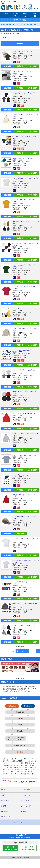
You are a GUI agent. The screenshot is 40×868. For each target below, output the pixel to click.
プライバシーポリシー (28, 815)
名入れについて (26, 804)
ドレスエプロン (17, 309)
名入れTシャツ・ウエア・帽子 (23, 30)
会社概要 (4, 798)
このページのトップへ (20, 831)
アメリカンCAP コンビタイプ (21, 350)
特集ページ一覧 (6, 825)
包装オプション (6, 809)
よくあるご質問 (26, 798)
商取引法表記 (5, 820)
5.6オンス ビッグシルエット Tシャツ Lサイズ (26, 455)
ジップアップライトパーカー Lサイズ (24, 414)
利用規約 (24, 820)
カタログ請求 (25, 809)
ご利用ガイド (5, 804)
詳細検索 (4, 815)
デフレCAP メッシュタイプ (20, 475)
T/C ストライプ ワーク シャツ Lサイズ (24, 51)
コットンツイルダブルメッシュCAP (23, 158)
